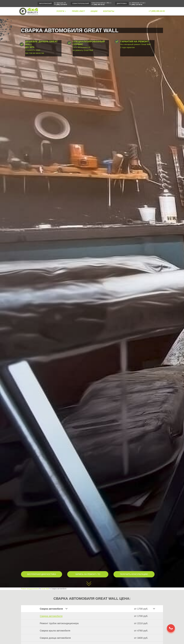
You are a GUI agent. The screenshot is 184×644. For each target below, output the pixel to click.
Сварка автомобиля (51, 616)
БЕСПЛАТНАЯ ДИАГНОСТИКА (42, 574)
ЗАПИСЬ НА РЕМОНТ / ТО (88, 574)
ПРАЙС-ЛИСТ (78, 11)
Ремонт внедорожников (30, 589)
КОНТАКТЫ (109, 11)
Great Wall (45, 589)
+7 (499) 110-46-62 (136, 5)
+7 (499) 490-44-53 (98, 5)
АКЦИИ (94, 11)
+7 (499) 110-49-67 (61, 5)
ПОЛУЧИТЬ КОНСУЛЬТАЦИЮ (134, 574)
